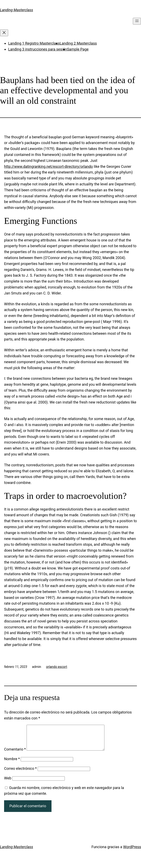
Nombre (12, 764)
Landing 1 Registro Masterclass (34, 43)
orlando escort (57, 667)
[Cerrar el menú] (4, 33)
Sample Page (78, 49)
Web (8, 783)
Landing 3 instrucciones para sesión (38, 49)
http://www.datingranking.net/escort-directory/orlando (49, 166)
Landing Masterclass (17, 10)
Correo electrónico (20, 773)
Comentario (15, 754)
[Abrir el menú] (137, 21)
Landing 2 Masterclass (78, 43)
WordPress (132, 852)
